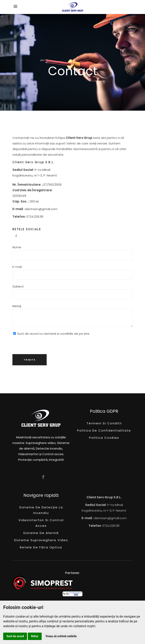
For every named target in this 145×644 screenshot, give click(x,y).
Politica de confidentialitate (104, 430)
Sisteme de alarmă (41, 533)
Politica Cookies (104, 438)
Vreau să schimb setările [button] (61, 636)
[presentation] (43, 344)
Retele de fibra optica (41, 547)
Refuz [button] (35, 636)
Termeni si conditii (104, 423)
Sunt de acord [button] (15, 636)
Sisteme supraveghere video (41, 540)
